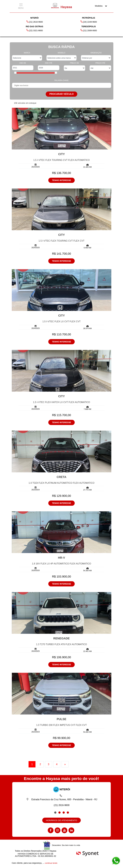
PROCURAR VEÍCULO (61, 94)
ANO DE (23, 63)
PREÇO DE (74, 63)
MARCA (27, 53)
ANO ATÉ (49, 63)
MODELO (61, 53)
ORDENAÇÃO (96, 53)
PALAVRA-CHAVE (61, 80)
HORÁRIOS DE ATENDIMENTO (61, 821)
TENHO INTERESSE (61, 180)
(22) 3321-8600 (34, 30)
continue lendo (51, 863)
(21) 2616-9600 (34, 22)
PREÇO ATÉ (100, 63)
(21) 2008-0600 (89, 30)
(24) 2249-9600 (89, 22)
